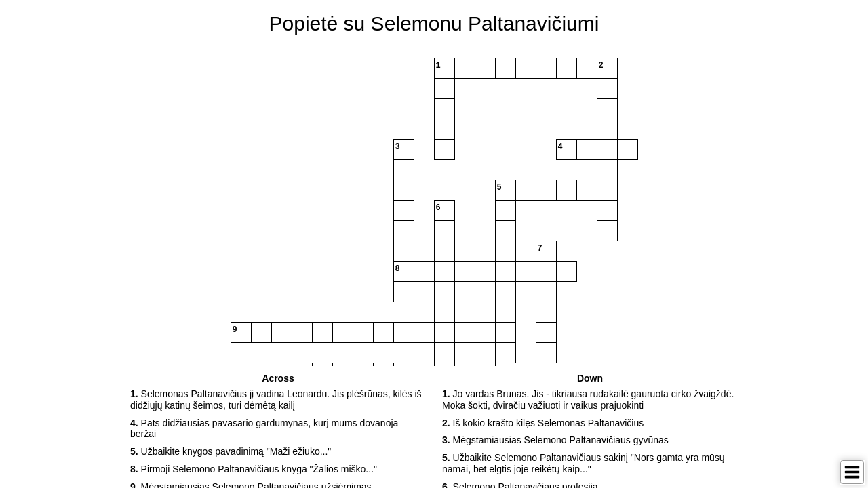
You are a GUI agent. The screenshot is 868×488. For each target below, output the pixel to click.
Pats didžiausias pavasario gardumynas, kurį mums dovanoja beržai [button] (264, 429)
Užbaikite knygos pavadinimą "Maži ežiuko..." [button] (231, 451)
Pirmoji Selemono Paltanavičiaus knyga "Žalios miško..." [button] (254, 469)
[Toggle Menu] (852, 472)
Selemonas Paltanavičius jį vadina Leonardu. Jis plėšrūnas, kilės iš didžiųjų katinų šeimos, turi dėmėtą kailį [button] (276, 400)
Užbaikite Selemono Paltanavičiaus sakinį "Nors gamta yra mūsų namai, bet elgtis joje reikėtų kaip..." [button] (584, 463)
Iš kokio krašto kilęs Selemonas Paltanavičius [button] (543, 423)
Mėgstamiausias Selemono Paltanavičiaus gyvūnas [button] (555, 440)
